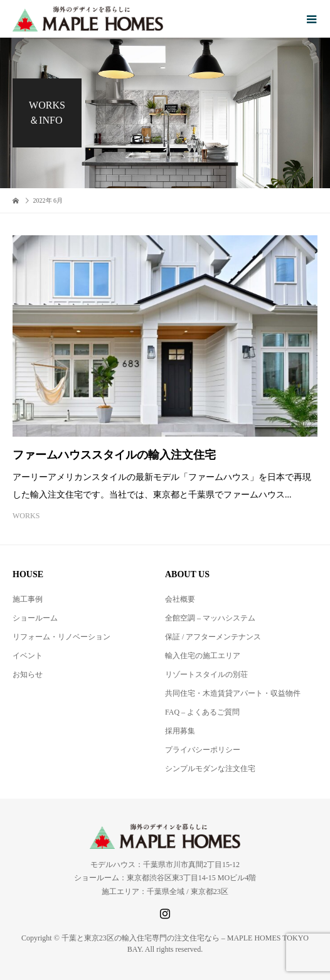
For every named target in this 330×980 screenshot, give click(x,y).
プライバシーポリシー (203, 750)
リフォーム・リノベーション (61, 637)
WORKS (26, 516)
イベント (28, 656)
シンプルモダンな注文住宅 (210, 769)
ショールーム (35, 618)
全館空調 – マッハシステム (210, 618)
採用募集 (180, 731)
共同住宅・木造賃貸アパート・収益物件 (233, 693)
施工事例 (28, 599)
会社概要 (180, 599)
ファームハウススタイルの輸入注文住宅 (114, 455)
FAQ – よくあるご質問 (202, 712)
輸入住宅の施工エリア (203, 656)
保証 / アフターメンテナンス (213, 637)
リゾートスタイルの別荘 (206, 674)
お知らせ (28, 674)
